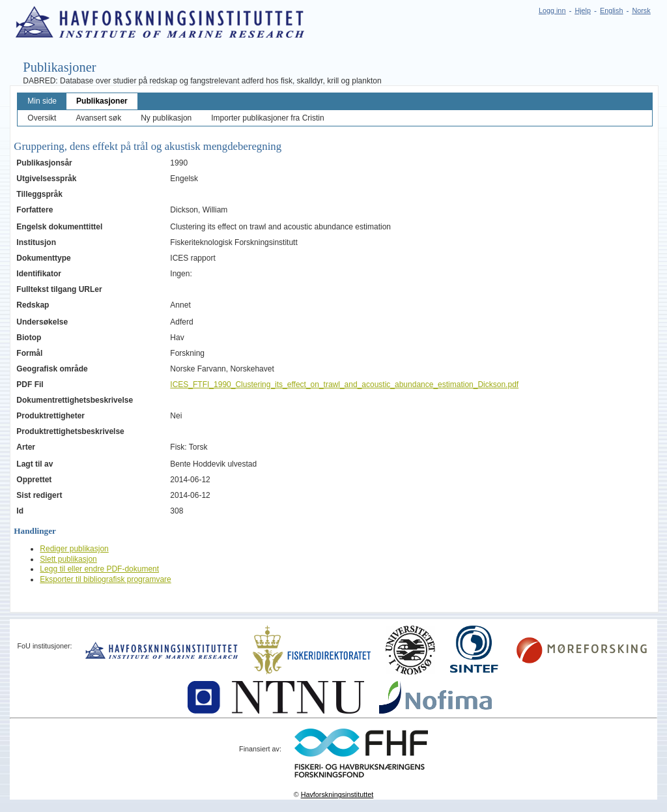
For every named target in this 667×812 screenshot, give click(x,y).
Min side (42, 101)
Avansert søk (98, 118)
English (611, 10)
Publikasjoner (102, 101)
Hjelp (583, 10)
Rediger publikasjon (74, 549)
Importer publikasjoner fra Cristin (267, 118)
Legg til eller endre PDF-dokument (99, 569)
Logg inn (552, 10)
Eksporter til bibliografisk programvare (105, 579)
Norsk (641, 10)
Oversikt (42, 118)
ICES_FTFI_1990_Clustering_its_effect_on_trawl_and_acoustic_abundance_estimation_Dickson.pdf (344, 384)
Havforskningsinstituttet (337, 794)
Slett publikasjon (68, 559)
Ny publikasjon (166, 118)
